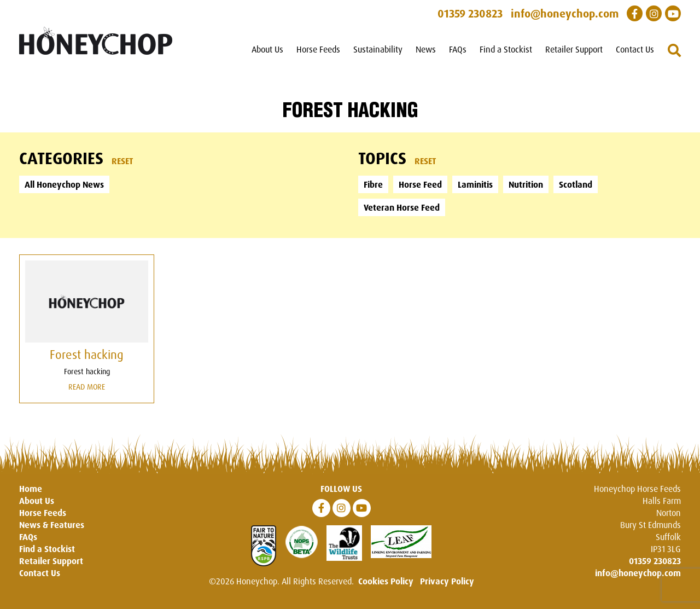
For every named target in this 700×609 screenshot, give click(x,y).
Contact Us (635, 49)
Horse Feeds (318, 49)
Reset (122, 161)
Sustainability (378, 49)
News (426, 49)
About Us (267, 49)
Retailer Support (574, 49)
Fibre (373, 184)
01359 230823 (655, 561)
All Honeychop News (64, 184)
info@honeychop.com (638, 573)
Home (31, 489)
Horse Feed (420, 184)
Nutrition (526, 184)
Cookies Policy (386, 581)
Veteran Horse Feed (402, 207)
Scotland (576, 184)
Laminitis (475, 184)
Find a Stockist (506, 49)
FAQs (458, 49)
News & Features (52, 525)
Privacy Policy (447, 581)
